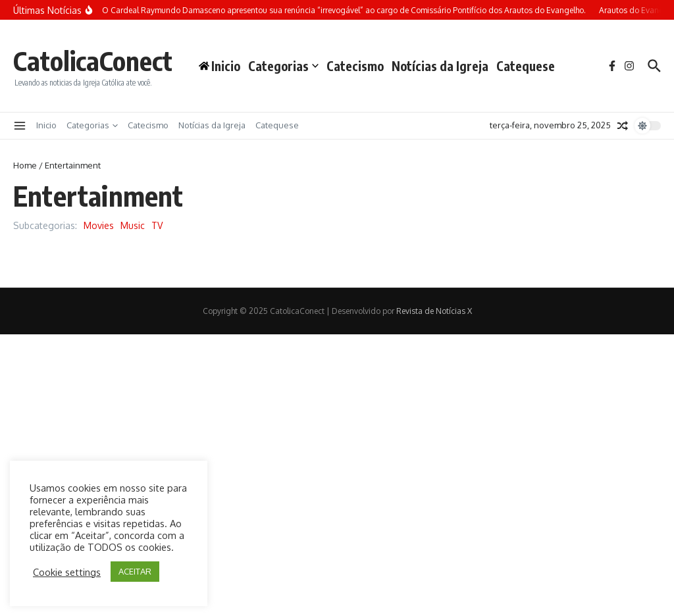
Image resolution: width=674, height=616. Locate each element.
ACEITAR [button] (135, 571)
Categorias (283, 66)
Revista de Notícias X (434, 311)
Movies (99, 225)
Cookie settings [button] (67, 572)
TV (157, 225)
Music (133, 225)
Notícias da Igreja (440, 66)
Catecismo (355, 66)
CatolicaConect (93, 61)
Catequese (526, 66)
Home (25, 165)
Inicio (46, 125)
